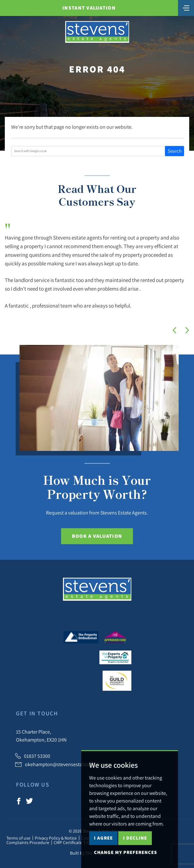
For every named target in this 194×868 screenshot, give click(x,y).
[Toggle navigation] (186, 7)
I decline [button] (135, 838)
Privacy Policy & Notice (56, 838)
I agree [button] (103, 838)
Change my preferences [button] (125, 852)
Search (175, 151)
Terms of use (18, 838)
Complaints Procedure (28, 842)
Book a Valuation (97, 536)
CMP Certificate (68, 842)
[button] (175, 330)
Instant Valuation (89, 8)
